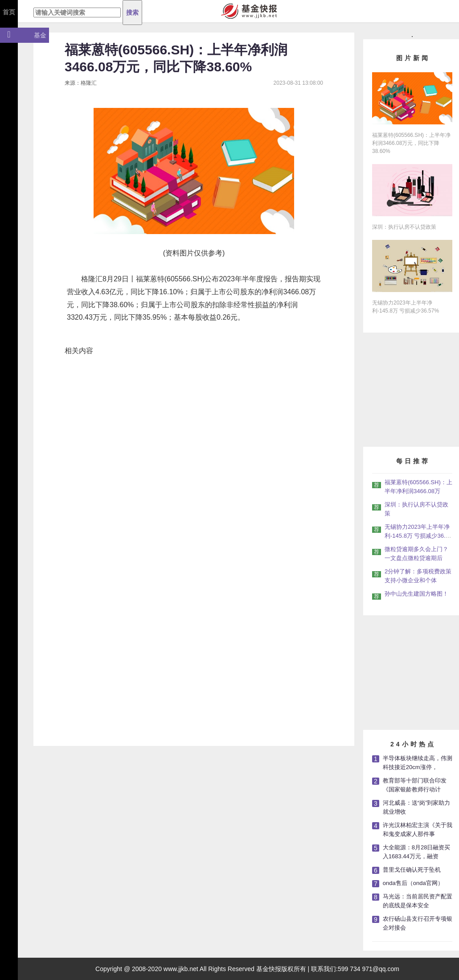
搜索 (132, 12)
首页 (9, 12)
